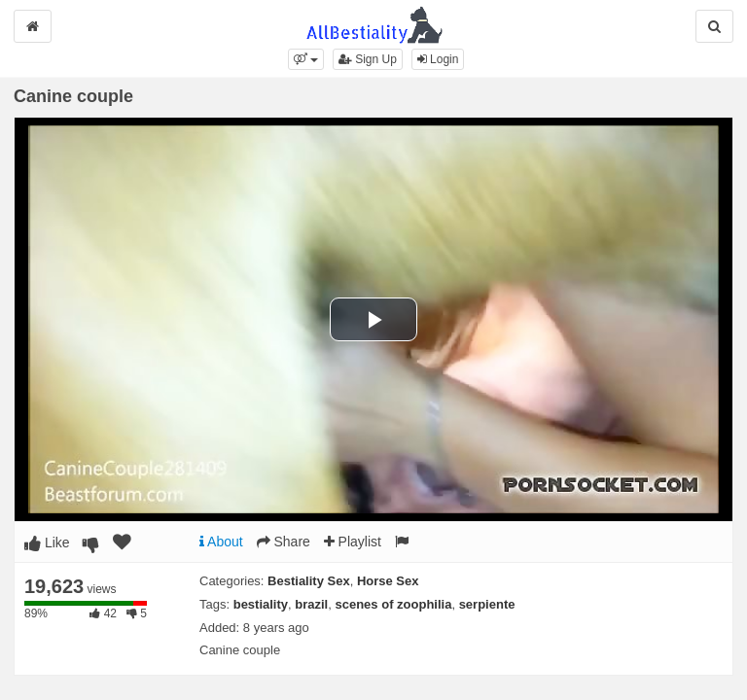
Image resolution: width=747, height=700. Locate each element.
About (221, 542)
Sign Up (368, 59)
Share (284, 542)
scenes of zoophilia (393, 604)
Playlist (353, 542)
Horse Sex (388, 581)
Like (47, 542)
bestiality (261, 604)
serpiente (487, 604)
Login (438, 59)
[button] (306, 59)
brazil (311, 604)
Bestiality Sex (309, 581)
